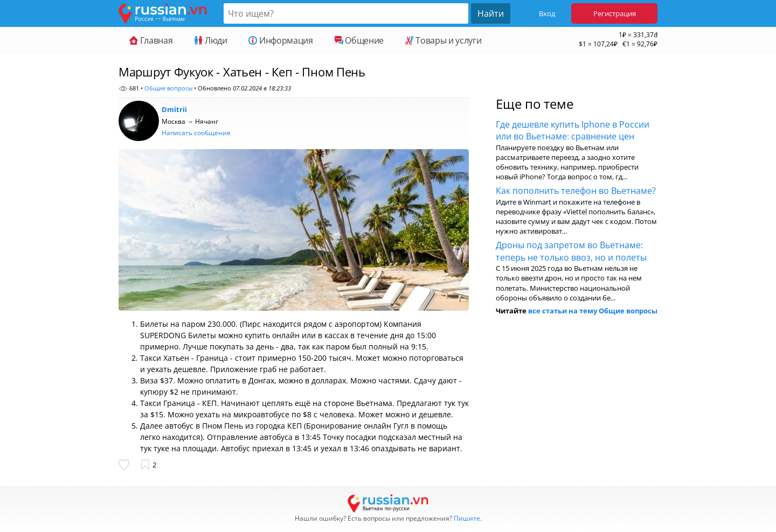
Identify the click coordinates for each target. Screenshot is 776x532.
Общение (359, 40)
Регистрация (615, 13)
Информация (280, 40)
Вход (547, 13)
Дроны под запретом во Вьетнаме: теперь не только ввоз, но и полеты (571, 251)
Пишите (467, 518)
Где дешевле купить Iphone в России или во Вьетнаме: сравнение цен (573, 130)
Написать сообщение (196, 133)
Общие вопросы (168, 88)
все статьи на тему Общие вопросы (593, 311)
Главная (151, 40)
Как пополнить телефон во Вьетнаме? (576, 191)
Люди (210, 40)
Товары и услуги (443, 40)
